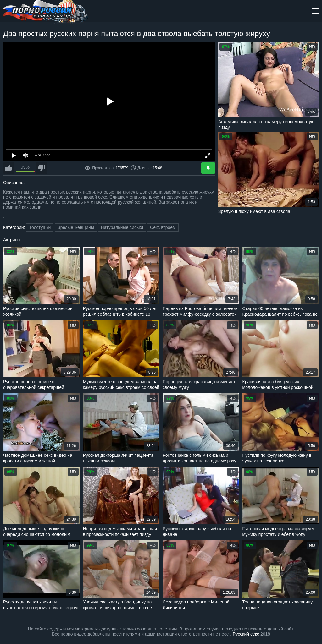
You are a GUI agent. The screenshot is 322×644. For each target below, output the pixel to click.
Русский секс (246, 634)
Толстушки (40, 227)
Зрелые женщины (76, 227)
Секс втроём (163, 227)
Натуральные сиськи (122, 227)
